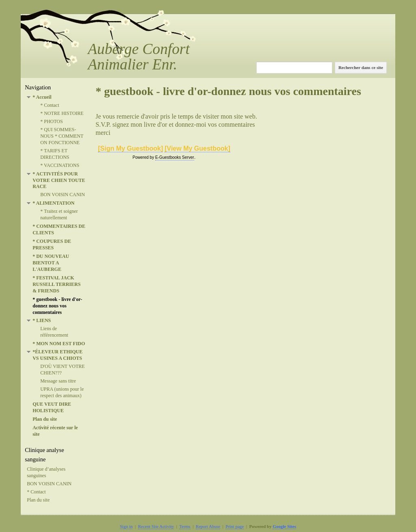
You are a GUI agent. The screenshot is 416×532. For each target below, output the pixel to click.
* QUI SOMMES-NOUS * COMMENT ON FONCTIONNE (62, 136)
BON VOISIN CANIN (63, 195)
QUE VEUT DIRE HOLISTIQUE (52, 407)
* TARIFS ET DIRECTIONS (55, 154)
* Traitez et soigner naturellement (59, 214)
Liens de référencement (54, 332)
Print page (235, 526)
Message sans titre (58, 381)
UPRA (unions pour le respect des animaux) (62, 392)
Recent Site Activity (156, 526)
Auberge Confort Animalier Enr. (139, 56)
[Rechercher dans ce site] (294, 68)
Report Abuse (208, 526)
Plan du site (45, 419)
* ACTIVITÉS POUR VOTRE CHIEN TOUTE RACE (59, 180)
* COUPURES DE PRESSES (52, 244)
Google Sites (284, 526)
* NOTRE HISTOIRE (62, 113)
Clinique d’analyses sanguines (46, 472)
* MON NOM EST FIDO (59, 344)
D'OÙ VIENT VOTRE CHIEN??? (63, 370)
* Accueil (42, 97)
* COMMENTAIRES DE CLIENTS (59, 229)
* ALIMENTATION (53, 203)
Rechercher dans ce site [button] (361, 67)
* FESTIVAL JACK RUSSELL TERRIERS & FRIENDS (56, 284)
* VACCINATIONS (60, 165)
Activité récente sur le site (55, 431)
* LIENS (42, 320)
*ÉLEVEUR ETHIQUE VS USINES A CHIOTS (57, 355)
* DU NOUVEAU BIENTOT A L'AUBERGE (51, 263)
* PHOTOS (51, 121)
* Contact (50, 105)
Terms (185, 526)
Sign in (126, 526)
